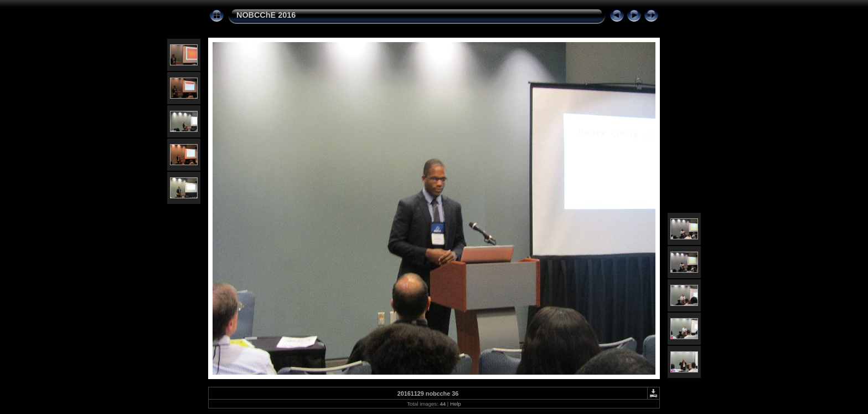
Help (456, 404)
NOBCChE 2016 (266, 15)
